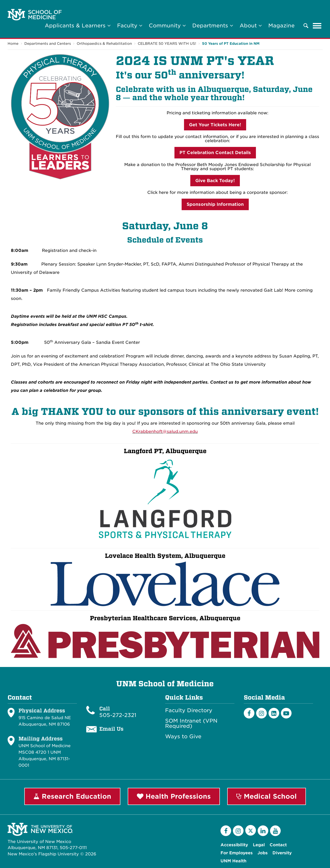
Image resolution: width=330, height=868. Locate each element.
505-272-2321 (118, 715)
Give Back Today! (215, 181)
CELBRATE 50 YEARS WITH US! (167, 44)
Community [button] (167, 26)
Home (13, 44)
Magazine (281, 26)
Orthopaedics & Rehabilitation (104, 44)
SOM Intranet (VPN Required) (191, 723)
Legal (259, 845)
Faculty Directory (189, 710)
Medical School (267, 796)
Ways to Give (183, 737)
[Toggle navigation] (317, 26)
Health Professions (174, 796)
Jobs (263, 853)
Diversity (282, 853)
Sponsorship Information (215, 204)
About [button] (251, 26)
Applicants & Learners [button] (78, 26)
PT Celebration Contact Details (215, 153)
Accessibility (234, 845)
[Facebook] (249, 713)
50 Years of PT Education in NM (231, 44)
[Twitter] (251, 830)
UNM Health (233, 861)
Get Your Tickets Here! (215, 125)
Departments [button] (213, 26)
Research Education (72, 796)
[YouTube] (275, 831)
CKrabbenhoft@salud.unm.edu (165, 432)
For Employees (237, 853)
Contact (278, 845)
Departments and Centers (48, 44)
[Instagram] (261, 713)
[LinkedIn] (274, 713)
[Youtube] (286, 713)
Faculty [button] (130, 26)
